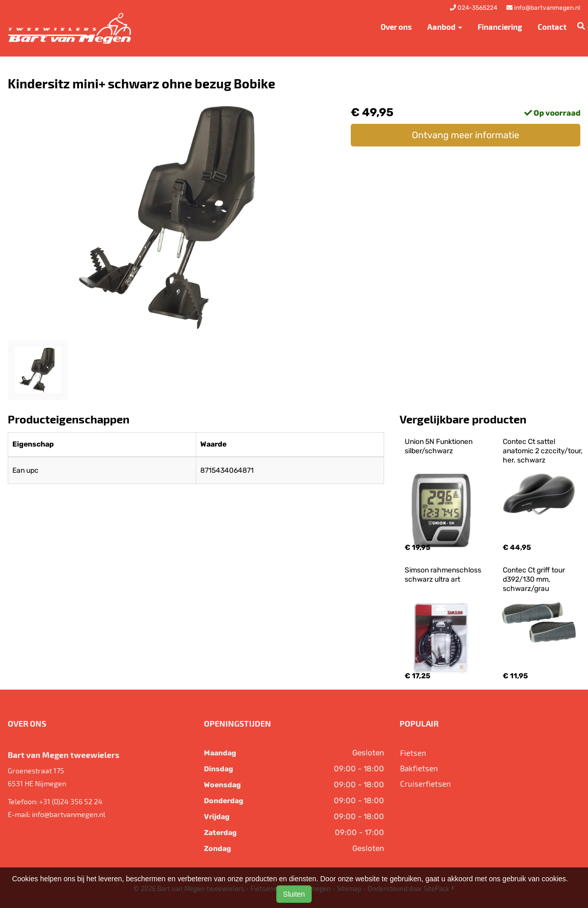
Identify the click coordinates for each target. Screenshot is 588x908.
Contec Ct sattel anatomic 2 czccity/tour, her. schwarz (543, 451)
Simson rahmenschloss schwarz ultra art (444, 575)
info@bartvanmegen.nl (69, 814)
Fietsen (413, 753)
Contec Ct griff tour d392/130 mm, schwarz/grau (535, 579)
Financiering (500, 27)
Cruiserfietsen (425, 784)
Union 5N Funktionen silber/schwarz (439, 446)
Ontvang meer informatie (466, 135)
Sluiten (294, 894)
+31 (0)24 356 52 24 (71, 801)
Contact (552, 27)
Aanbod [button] (445, 27)
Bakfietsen (419, 768)
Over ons (396, 27)
